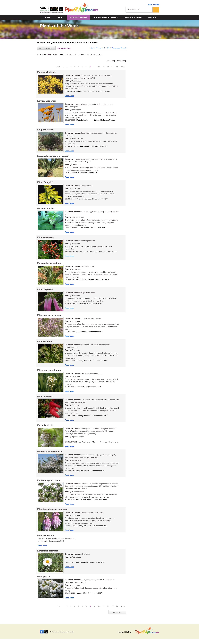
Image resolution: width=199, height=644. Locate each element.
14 (117, 67)
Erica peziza (44, 577)
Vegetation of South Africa (105, 18)
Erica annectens (45, 237)
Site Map (128, 632)
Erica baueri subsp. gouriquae (53, 509)
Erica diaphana (45, 289)
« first (58, 67)
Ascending (111, 61)
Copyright (121, 632)
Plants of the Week (78, 18)
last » (123, 67)
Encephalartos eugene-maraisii (53, 156)
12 (108, 67)
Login (150, 5)
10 (99, 67)
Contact (152, 18)
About (61, 18)
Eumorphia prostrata (48, 551)
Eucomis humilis (46, 209)
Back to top (117, 612)
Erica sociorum (45, 341)
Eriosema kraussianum (49, 370)
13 (112, 67)
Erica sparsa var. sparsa (49, 315)
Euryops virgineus (46, 72)
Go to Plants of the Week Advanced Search (109, 48)
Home (47, 18)
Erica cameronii (45, 397)
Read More (69, 96)
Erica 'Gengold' (45, 182)
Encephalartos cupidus (49, 263)
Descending (121, 61)
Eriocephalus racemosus (50, 452)
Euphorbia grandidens (49, 480)
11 (103, 67)
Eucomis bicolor (45, 425)
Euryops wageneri (47, 101)
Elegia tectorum (45, 130)
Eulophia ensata (46, 536)
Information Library (133, 18)
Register (156, 5)
